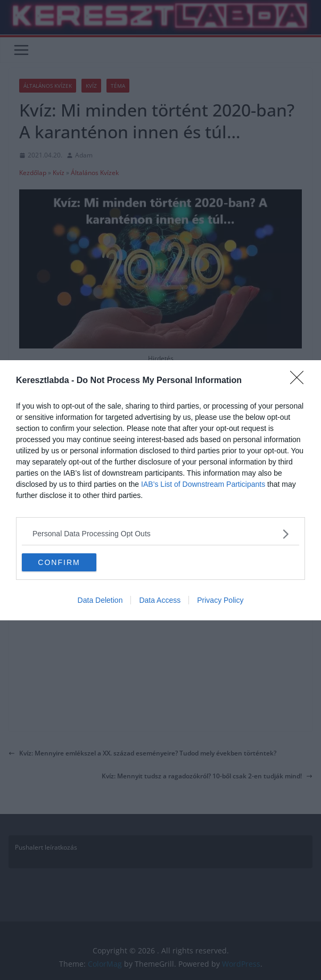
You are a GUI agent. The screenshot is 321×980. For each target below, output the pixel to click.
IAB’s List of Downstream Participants (203, 484)
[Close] (300, 381)
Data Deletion (100, 600)
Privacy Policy (220, 600)
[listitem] (160, 534)
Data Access (160, 600)
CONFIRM (59, 562)
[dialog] (160, 490)
